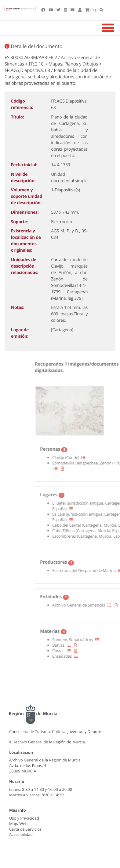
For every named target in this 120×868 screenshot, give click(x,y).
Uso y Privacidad (24, 818)
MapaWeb (18, 824)
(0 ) (91, 10)
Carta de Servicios (25, 829)
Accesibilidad (21, 834)
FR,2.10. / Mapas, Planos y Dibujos (63, 64)
